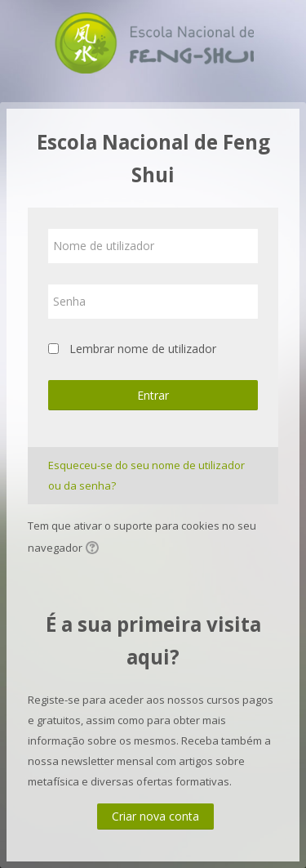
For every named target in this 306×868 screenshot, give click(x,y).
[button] (95, 549)
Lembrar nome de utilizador (143, 349)
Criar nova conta (155, 816)
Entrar (153, 395)
